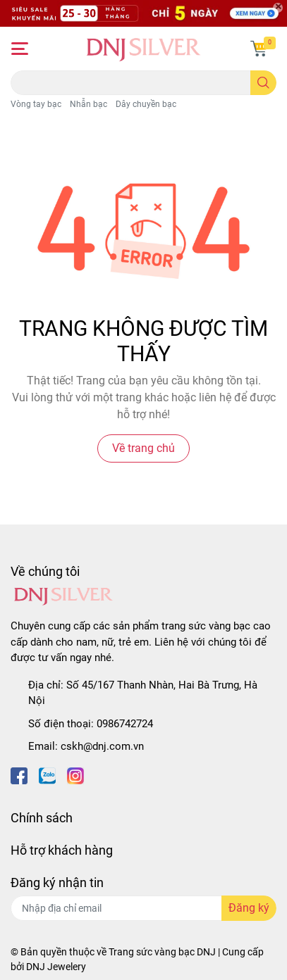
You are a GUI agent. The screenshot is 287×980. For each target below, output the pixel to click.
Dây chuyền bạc (146, 104)
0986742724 (125, 724)
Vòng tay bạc (36, 104)
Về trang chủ (143, 448)
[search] (263, 83)
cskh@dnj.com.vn (102, 746)
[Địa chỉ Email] (143, 908)
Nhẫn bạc (88, 104)
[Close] (278, 8)
